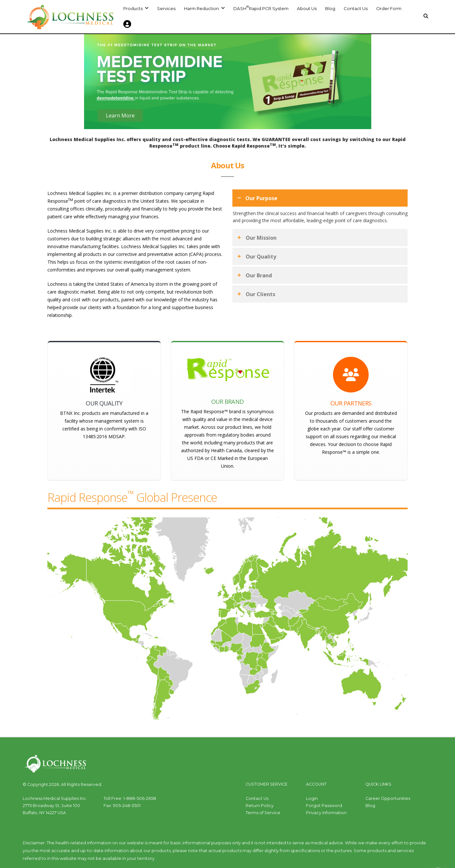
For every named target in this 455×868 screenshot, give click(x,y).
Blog (330, 8)
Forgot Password (324, 806)
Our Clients (260, 294)
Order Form (389, 8)
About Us (307, 8)
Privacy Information (326, 813)
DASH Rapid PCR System (261, 8)
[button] (204, 8)
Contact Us (356, 8)
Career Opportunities (388, 798)
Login (312, 798)
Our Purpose (261, 198)
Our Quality (261, 257)
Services (166, 8)
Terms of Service (263, 813)
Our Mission (261, 238)
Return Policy (260, 806)
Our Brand (259, 275)
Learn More (120, 117)
